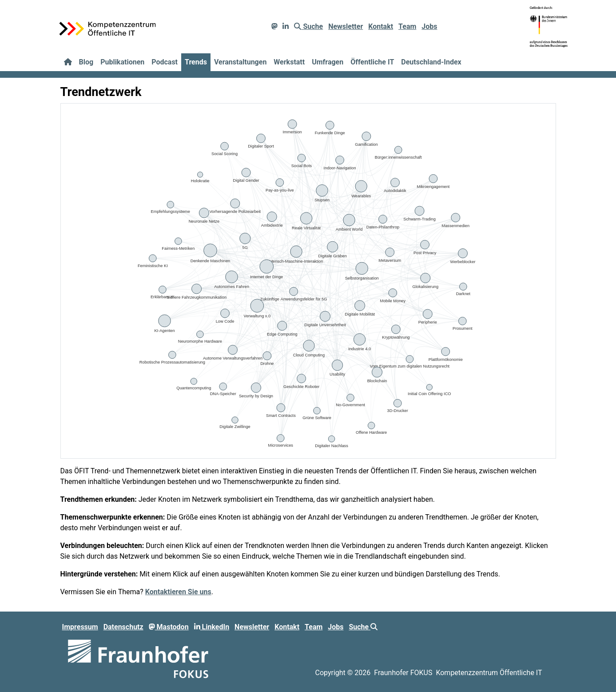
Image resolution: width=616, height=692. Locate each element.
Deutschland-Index (431, 62)
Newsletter (346, 26)
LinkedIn (212, 627)
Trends (196, 62)
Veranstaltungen (240, 62)
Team (407, 26)
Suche (308, 26)
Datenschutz (123, 627)
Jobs (429, 26)
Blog (86, 62)
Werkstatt (289, 62)
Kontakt (381, 26)
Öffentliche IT (372, 62)
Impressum (80, 627)
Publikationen (122, 62)
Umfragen (328, 62)
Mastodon (169, 627)
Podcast (165, 62)
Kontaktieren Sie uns (178, 592)
